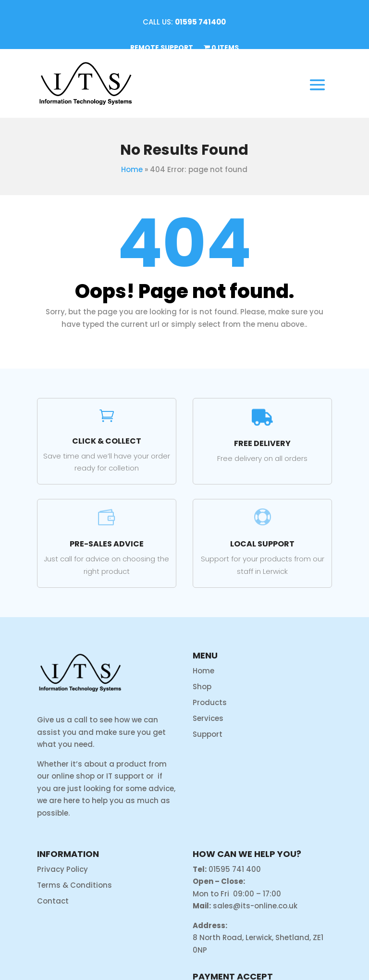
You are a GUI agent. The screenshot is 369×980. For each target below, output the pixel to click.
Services (208, 718)
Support (208, 734)
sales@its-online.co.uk (255, 906)
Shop (202, 687)
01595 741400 (200, 22)
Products (210, 702)
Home (132, 169)
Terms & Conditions (74, 885)
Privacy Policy (62, 869)
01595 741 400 (235, 869)
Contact (53, 901)
